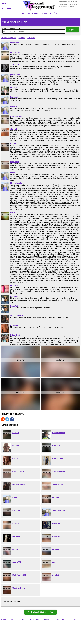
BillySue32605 (16, 116)
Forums (47, 619)
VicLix (13, 213)
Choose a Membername (11, 28)
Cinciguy (14, 143)
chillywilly (14, 129)
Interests (60, 619)
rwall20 (55, 562)
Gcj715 (15, 459)
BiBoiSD (56, 523)
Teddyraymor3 (59, 510)
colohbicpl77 (58, 497)
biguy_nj (16, 523)
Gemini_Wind (58, 459)
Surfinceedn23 (59, 472)
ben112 (16, 433)
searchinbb (15, 43)
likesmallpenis (16, 183)
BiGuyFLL (14, 325)
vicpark (16, 446)
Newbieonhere (59, 433)
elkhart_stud (15, 52)
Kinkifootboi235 (19, 575)
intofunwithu (15, 65)
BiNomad (16, 536)
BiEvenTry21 (15, 335)
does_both (14, 162)
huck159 (16, 510)
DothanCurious (19, 485)
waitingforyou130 (17, 316)
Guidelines (21, 619)
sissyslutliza (15, 285)
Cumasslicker (18, 472)
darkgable (57, 549)
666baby (14, 87)
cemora (16, 549)
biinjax (13, 172)
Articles (74, 619)
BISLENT (56, 446)
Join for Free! (6, 8)
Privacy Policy (34, 619)
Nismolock (57, 536)
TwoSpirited (58, 485)
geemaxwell (15, 75)
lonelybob (14, 97)
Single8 (56, 575)
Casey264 (17, 562)
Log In (3, 3)
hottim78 (14, 107)
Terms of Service (7, 619)
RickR (15, 497)
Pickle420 (14, 296)
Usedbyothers (19, 588)
